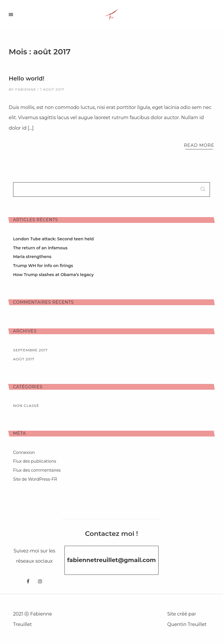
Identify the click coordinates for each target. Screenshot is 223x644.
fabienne (26, 89)
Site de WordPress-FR (35, 479)
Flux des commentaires (37, 470)
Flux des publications (35, 461)
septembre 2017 (30, 350)
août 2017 (24, 359)
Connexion (24, 452)
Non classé (26, 406)
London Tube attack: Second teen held (53, 239)
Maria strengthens (32, 257)
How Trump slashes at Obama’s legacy (53, 275)
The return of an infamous (40, 248)
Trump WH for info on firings (43, 266)
